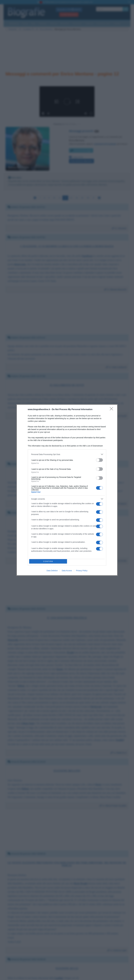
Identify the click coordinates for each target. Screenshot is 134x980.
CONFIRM (48, 561)
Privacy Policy (82, 571)
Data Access (67, 571)
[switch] (99, 460)
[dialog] (67, 490)
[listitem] (67, 454)
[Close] (112, 410)
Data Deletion (52, 571)
